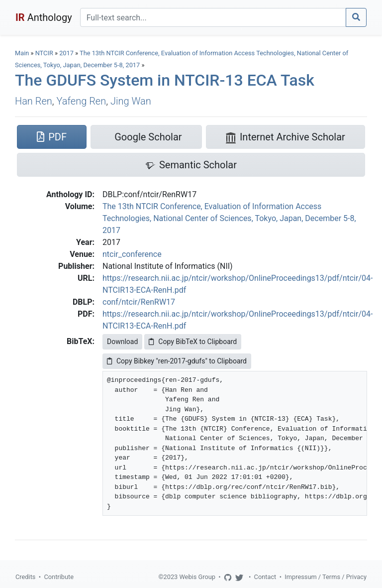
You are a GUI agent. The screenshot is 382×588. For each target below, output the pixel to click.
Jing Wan (131, 101)
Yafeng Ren (82, 101)
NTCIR (44, 53)
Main (22, 53)
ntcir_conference (132, 254)
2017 (66, 53)
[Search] (213, 17)
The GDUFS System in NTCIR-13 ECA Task (165, 80)
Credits (25, 577)
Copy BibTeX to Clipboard (193, 342)
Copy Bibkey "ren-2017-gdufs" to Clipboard (177, 361)
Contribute (59, 577)
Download (122, 342)
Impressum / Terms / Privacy (326, 577)
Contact (265, 577)
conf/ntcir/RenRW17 (139, 302)
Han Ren (34, 101)
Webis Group (197, 577)
